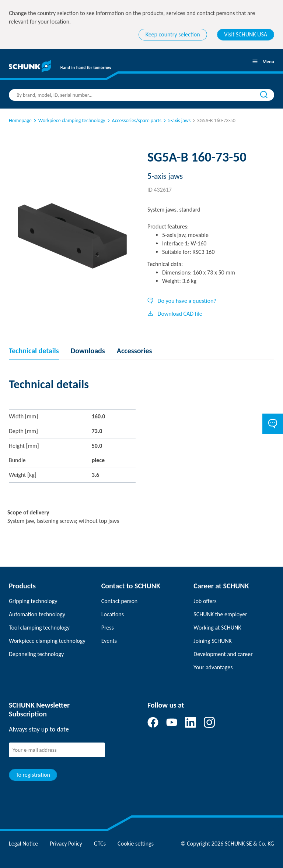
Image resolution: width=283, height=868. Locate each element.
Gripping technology (33, 601)
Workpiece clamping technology (69, 121)
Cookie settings (136, 844)
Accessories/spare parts (134, 121)
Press (108, 628)
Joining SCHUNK (213, 641)
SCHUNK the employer (220, 614)
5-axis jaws (176, 121)
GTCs (100, 844)
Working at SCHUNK (217, 628)
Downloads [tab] (88, 351)
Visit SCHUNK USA (246, 34)
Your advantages (213, 667)
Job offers (205, 601)
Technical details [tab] (34, 351)
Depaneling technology (36, 654)
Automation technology (37, 614)
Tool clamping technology (39, 628)
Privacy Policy (66, 844)
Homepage (20, 121)
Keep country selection (173, 34)
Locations (113, 614)
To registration (33, 775)
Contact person (120, 601)
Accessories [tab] (134, 351)
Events (109, 641)
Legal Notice (23, 844)
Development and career (223, 654)
